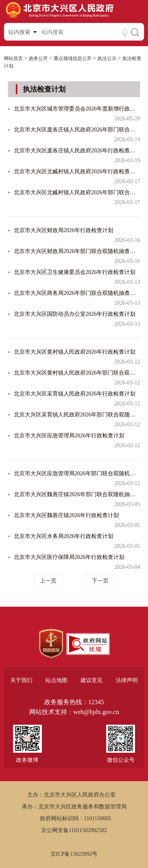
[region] (51, 644)
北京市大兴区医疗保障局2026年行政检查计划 (69, 557)
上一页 (48, 581)
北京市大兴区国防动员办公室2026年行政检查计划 (75, 314)
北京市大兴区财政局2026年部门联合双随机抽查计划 (77, 251)
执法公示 (107, 58)
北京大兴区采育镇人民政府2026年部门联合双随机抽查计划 (77, 415)
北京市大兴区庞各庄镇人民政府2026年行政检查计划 (77, 151)
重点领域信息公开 (73, 58)
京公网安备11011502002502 (74, 830)
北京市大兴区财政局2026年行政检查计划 (64, 230)
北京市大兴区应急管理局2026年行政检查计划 (69, 436)
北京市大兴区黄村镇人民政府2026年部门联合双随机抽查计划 (77, 373)
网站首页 (13, 58)
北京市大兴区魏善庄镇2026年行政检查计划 (66, 515)
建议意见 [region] (92, 680)
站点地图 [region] (56, 680)
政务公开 (38, 58)
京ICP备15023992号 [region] (74, 854)
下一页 (100, 581)
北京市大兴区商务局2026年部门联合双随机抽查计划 (77, 293)
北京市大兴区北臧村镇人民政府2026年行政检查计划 (77, 172)
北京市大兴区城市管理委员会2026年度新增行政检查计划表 (77, 109)
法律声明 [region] (127, 680)
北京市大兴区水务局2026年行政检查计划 (64, 536)
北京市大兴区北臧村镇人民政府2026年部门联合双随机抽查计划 (77, 192)
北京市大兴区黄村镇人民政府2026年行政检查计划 (75, 352)
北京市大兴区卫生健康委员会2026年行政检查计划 (75, 272)
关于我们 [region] (21, 680)
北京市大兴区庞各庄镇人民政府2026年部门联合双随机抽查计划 (77, 130)
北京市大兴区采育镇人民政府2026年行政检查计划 (75, 394)
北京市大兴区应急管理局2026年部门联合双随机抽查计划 (77, 473)
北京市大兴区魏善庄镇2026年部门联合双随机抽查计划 (77, 494)
